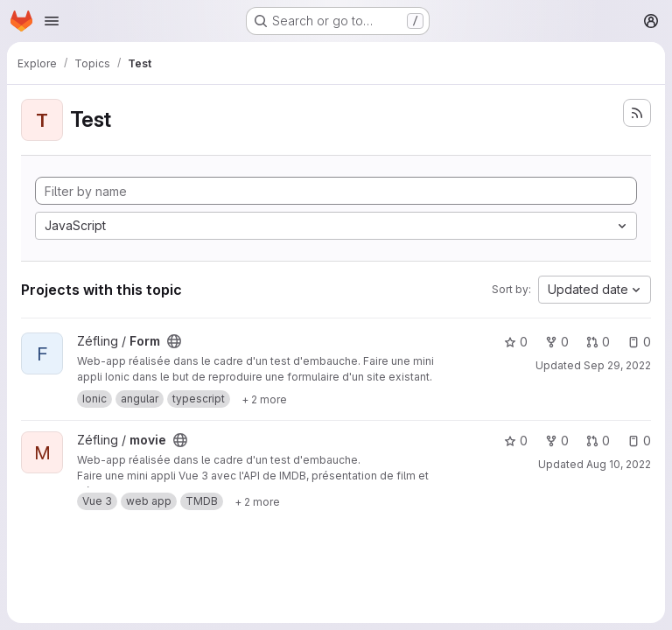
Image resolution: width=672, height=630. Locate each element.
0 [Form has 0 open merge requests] (598, 342)
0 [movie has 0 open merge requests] (598, 441)
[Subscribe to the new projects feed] (637, 113)
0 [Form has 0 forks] (557, 342)
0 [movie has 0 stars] (516, 441)
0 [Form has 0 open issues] (639, 342)
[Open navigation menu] (52, 21)
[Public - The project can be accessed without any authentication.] (174, 341)
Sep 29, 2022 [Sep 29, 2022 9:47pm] (617, 365)
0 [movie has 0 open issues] (639, 441)
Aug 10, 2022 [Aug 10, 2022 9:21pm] (619, 464)
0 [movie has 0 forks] (557, 441)
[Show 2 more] (264, 399)
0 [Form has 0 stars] (516, 342)
